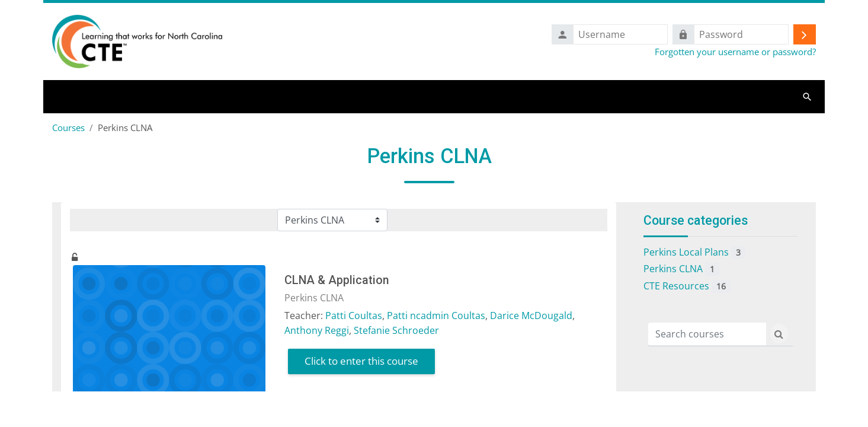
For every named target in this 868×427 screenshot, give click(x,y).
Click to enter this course (361, 363)
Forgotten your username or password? (735, 52)
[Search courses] (707, 335)
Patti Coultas (354, 317)
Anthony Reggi (317, 332)
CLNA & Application (337, 282)
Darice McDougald (531, 317)
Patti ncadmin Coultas (436, 317)
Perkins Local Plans (694, 254)
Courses (68, 129)
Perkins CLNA (681, 271)
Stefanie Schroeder (396, 332)
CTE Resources (687, 288)
